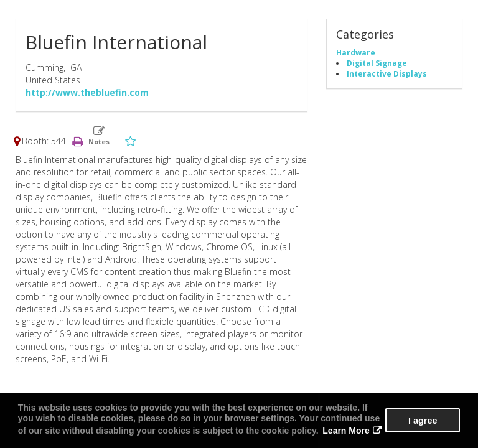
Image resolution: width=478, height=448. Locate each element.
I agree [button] (423, 421)
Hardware (356, 52)
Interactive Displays (387, 73)
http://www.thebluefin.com (87, 92)
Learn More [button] (346, 431)
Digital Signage (377, 63)
